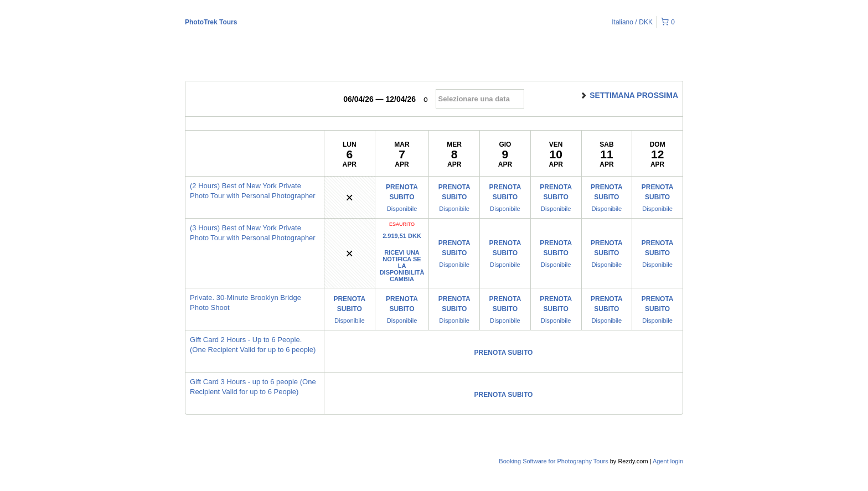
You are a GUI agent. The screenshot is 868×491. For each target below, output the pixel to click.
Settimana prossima (629, 95)
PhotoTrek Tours (211, 22)
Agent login (668, 461)
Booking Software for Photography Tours (554, 461)
